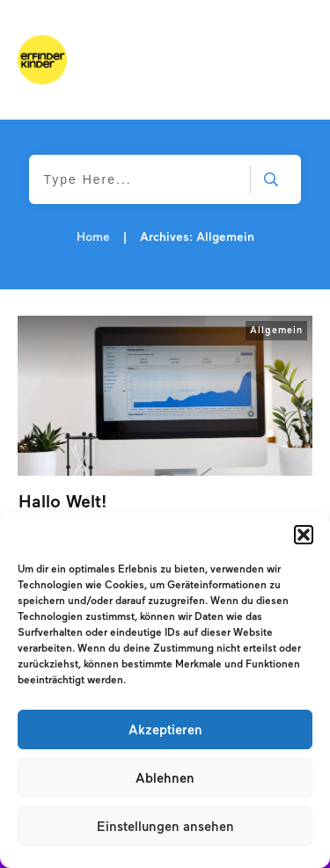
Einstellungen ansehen (165, 827)
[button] (304, 535)
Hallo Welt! (62, 501)
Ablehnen (165, 778)
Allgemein (276, 330)
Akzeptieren (165, 730)
